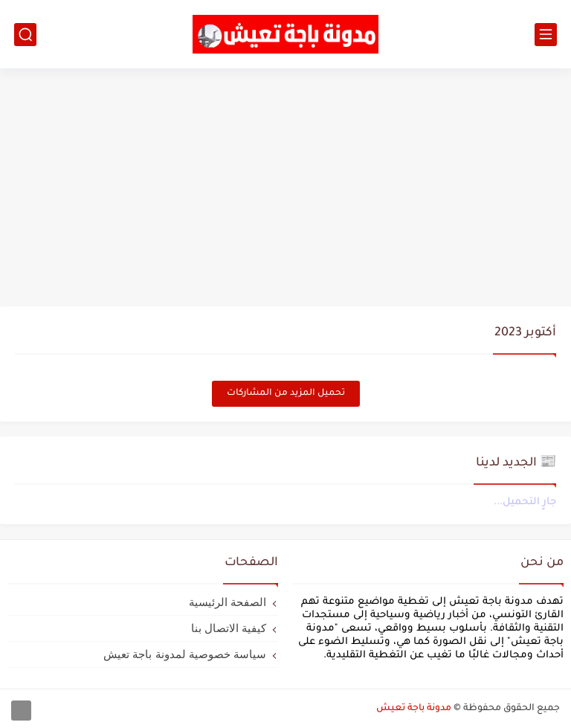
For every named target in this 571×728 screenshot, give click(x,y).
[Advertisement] (285, 187)
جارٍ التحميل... (525, 502)
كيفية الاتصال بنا (229, 628)
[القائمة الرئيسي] (546, 35)
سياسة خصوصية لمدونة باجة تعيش (185, 654)
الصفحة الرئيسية (228, 602)
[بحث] (25, 35)
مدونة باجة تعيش (414, 709)
